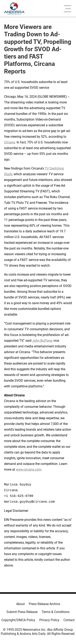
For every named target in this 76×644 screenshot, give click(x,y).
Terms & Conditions (56, 612)
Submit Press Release (22, 612)
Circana (10, 142)
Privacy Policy (49, 620)
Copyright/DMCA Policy (18, 620)
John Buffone (42, 341)
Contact (69, 620)
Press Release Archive (44, 604)
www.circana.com (29, 469)
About (20, 604)
